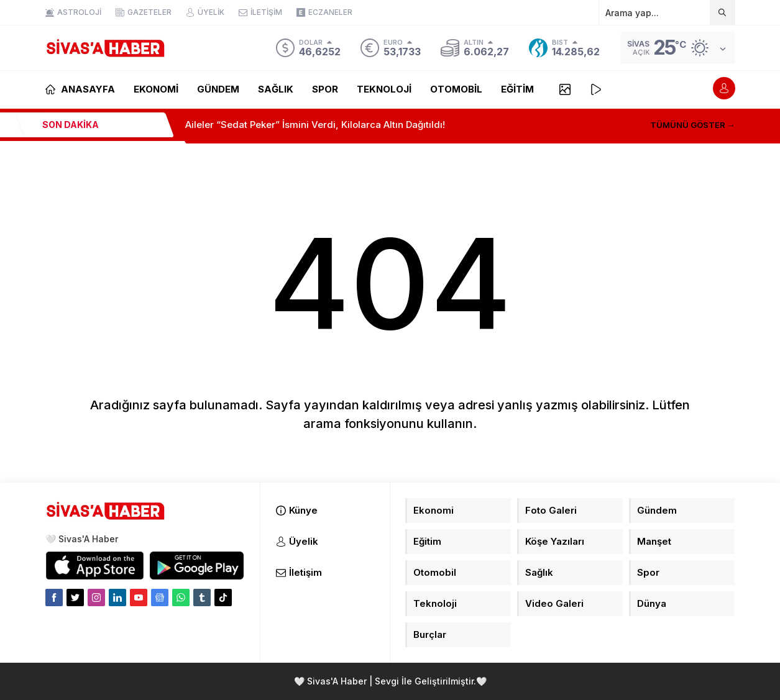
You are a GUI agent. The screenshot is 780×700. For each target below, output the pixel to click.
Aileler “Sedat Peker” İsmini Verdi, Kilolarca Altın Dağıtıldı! (315, 125)
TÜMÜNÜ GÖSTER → (693, 125)
